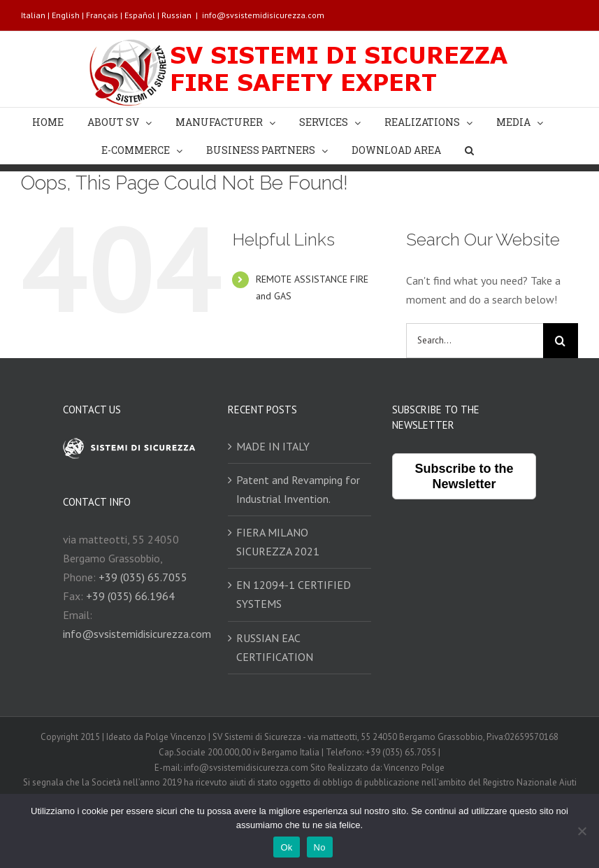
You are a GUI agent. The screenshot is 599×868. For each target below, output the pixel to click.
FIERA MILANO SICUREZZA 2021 (278, 542)
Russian (176, 15)
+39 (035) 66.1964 (130, 596)
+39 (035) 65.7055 (143, 577)
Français (102, 15)
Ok (286, 847)
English (66, 15)
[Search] (469, 150)
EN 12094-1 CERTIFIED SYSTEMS (294, 594)
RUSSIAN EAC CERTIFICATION (275, 647)
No (320, 847)
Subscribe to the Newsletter (464, 476)
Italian (33, 15)
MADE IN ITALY (273, 446)
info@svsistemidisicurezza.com (263, 15)
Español (140, 15)
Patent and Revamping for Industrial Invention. (298, 489)
